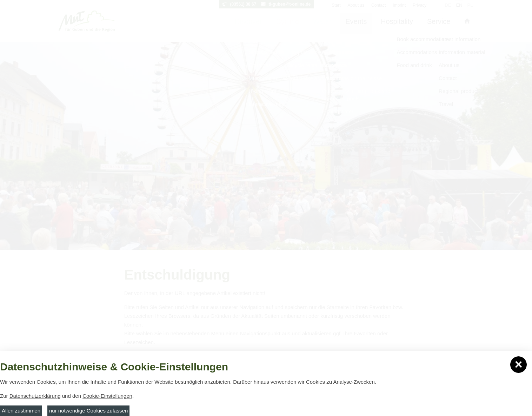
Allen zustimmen (21, 411)
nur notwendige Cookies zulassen (88, 411)
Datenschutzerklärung (35, 396)
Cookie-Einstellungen (107, 396)
